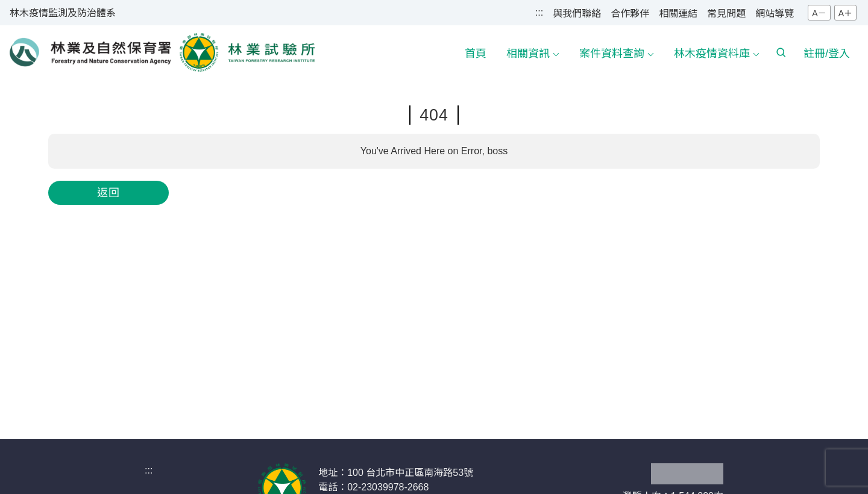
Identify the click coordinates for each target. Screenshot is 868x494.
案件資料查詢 (612, 54)
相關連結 (678, 14)
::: (539, 12)
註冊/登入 (827, 54)
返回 (108, 193)
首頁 (476, 54)
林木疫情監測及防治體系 (63, 13)
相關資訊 (528, 54)
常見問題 (726, 14)
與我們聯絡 (577, 14)
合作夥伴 (630, 14)
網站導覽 (775, 14)
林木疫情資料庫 (712, 54)
